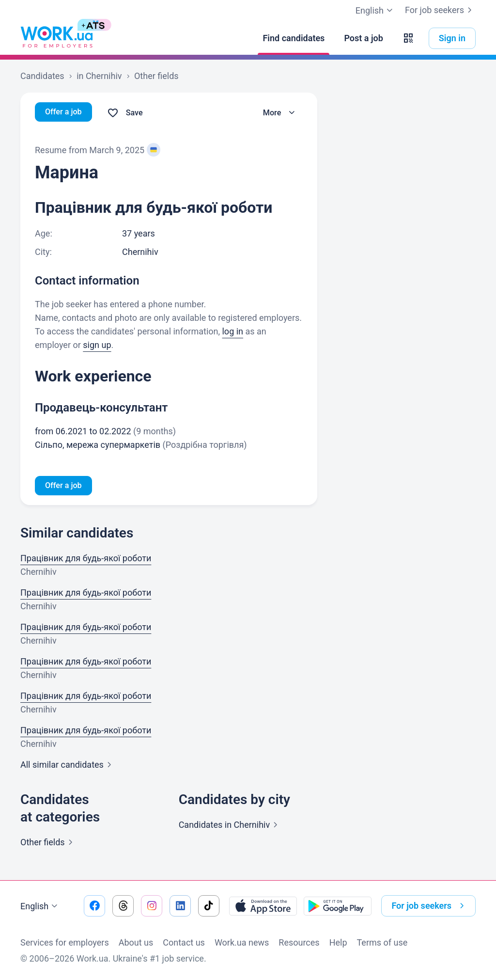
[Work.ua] (57, 38)
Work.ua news (242, 942)
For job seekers (440, 10)
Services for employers (65, 942)
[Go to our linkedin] (180, 906)
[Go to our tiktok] (209, 906)
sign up (97, 345)
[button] (408, 38)
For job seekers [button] (430, 906)
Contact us (184, 942)
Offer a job (66, 113)
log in (232, 331)
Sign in (452, 38)
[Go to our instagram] (152, 906)
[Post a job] (363, 38)
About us (136, 942)
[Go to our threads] (123, 906)
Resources (299, 942)
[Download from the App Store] (263, 906)
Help (338, 942)
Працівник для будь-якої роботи (86, 560)
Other (48, 844)
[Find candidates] (294, 38)
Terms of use (382, 942)
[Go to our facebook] (94, 906)
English (40, 906)
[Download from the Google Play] (338, 906)
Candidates (230, 827)
